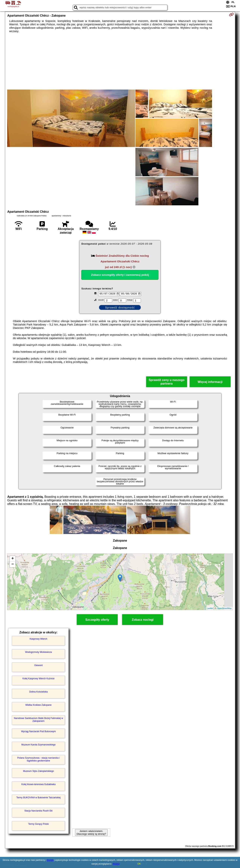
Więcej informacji (210, 382)
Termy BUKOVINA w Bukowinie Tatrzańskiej (38, 798)
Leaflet (210, 608)
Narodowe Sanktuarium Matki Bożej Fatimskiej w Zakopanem (38, 720)
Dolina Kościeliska (38, 692)
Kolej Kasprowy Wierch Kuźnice (38, 679)
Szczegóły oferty (97, 620)
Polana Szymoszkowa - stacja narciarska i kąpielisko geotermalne (38, 759)
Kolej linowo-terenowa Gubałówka (38, 784)
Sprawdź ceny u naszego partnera (167, 382)
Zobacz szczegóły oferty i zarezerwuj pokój (120, 275)
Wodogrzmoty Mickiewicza (38, 652)
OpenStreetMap (224, 608)
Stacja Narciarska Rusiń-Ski (38, 811)
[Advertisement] (120, 61)
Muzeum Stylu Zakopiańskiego (38, 771)
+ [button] (13, 559)
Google (50, 860)
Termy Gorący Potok (38, 824)
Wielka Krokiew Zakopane (38, 705)
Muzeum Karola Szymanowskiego (38, 745)
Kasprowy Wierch (38, 639)
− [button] (13, 564)
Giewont (38, 665)
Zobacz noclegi (143, 620)
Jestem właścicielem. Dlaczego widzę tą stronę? (91, 832)
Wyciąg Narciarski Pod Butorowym (38, 731)
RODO (116, 864)
